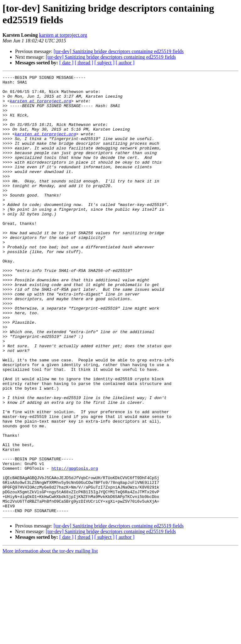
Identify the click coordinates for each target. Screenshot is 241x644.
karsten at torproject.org (63, 35)
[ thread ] (84, 63)
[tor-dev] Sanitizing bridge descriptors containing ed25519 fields (119, 51)
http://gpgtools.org (75, 547)
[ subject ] (104, 63)
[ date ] (66, 63)
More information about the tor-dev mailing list (50, 639)
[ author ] (125, 63)
